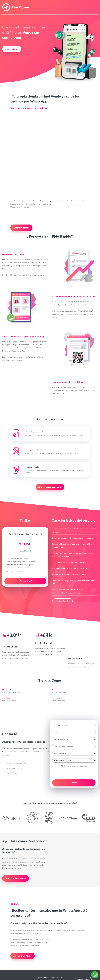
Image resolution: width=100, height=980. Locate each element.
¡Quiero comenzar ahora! (50, 487)
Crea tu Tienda (12, 49)
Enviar (74, 783)
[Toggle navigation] (96, 7)
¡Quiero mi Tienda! (21, 228)
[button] (9, 818)
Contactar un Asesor (23, 956)
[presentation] (74, 773)
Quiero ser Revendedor (16, 878)
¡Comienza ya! (25, 581)
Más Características (63, 601)
